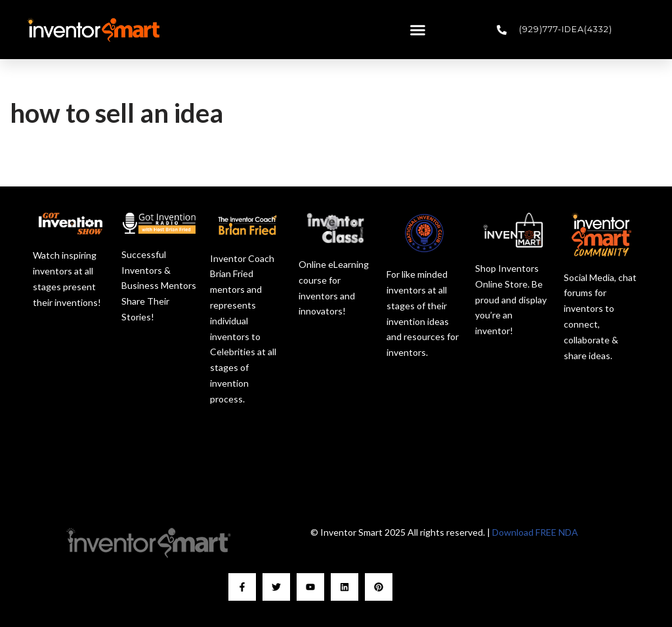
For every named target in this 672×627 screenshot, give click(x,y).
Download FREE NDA (535, 532)
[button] (418, 30)
